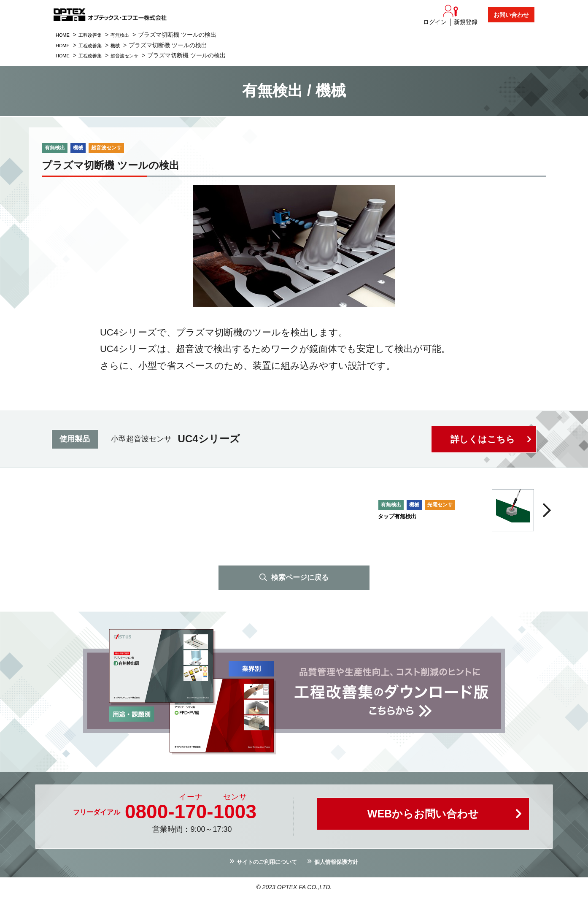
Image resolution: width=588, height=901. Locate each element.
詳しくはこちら (482, 439)
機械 (127, 45)
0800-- (191, 813)
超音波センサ (138, 55)
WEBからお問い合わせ (423, 818)
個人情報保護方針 (343, 864)
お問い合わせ (511, 15)
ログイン (435, 22)
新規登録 (466, 22)
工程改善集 (97, 35)
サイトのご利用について (262, 864)
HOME (65, 35)
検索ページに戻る (300, 578)
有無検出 (132, 35)
